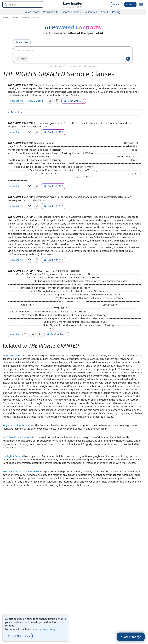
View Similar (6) (36, 101)
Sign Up (130, 4)
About (105, 12)
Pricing (116, 12)
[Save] (50, 101)
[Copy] (57, 101)
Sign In (117, 4)
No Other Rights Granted (17, 437)
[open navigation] (141, 5)
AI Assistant (32, 12)
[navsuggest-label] (23, 4)
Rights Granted (11, 355)
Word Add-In (51, 12)
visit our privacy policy (43, 629)
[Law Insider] (73, 4)
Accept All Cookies (19, 636)
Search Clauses (71, 12)
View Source (16, 101)
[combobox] (23, 4)
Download (15, 112)
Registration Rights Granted (18, 425)
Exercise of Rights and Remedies (21, 471)
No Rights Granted (13, 456)
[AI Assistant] (131, 637)
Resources (91, 12)
